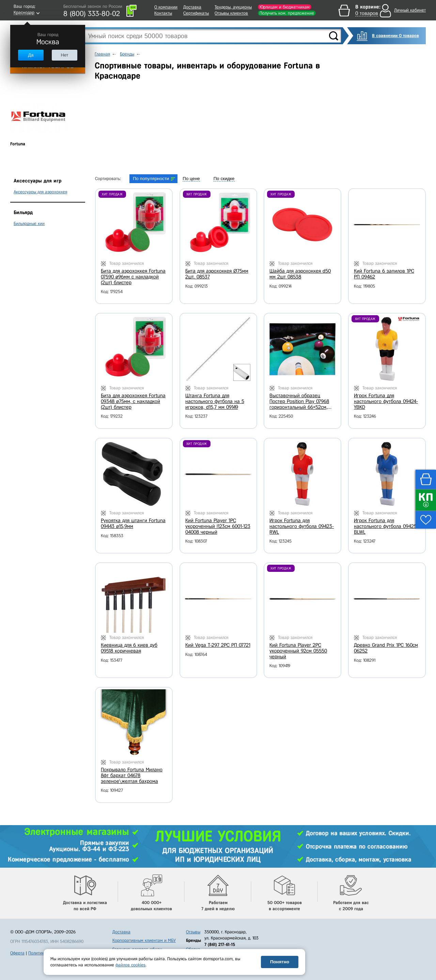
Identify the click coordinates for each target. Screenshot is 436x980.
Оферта (17, 953)
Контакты (163, 13)
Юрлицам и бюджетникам (285, 7)
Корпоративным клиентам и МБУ (144, 940)
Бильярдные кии (29, 223)
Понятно (280, 962)
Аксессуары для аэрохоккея (40, 192)
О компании (166, 7)
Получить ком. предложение (287, 13)
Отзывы (193, 932)
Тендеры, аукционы (233, 7)
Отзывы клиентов (231, 13)
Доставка (192, 7)
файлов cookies (130, 965)
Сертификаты (196, 13)
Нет (64, 55)
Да (31, 55)
